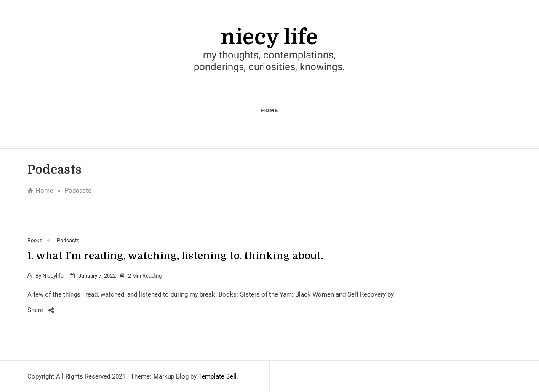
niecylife (53, 276)
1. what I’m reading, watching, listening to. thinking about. (175, 256)
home (269, 110)
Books (35, 240)
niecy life (269, 37)
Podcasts (68, 240)
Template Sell (217, 376)
